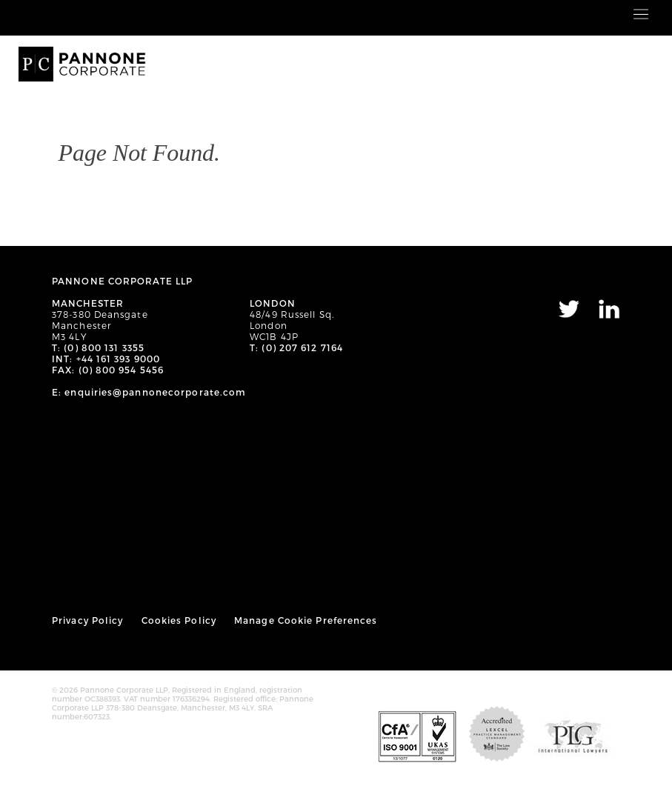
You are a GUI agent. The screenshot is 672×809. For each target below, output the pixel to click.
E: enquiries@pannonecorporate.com (149, 392)
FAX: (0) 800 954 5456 (108, 370)
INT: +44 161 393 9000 (106, 359)
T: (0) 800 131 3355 (98, 347)
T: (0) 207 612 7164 (296, 347)
